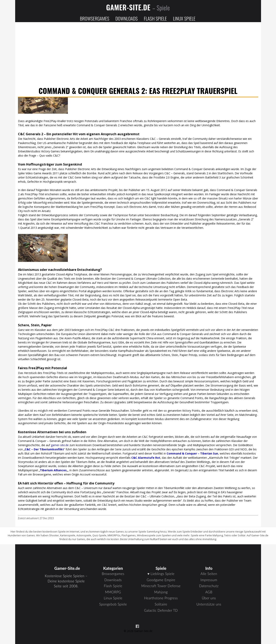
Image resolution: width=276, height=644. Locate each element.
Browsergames (94, 18)
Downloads (126, 18)
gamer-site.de (60, 445)
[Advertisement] (138, 55)
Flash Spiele (155, 18)
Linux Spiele (184, 18)
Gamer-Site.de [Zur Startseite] (138, 7)
